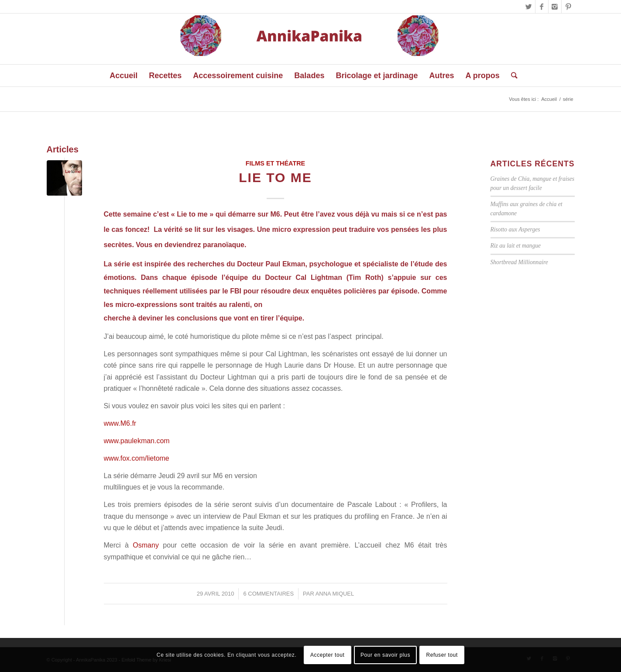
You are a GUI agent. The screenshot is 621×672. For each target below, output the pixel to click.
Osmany (148, 545)
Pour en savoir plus (385, 655)
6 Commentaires (268, 594)
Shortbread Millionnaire (519, 262)
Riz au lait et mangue (516, 246)
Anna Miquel (335, 594)
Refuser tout (442, 655)
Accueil (549, 99)
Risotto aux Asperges (515, 229)
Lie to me (275, 177)
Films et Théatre (275, 163)
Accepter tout (328, 655)
